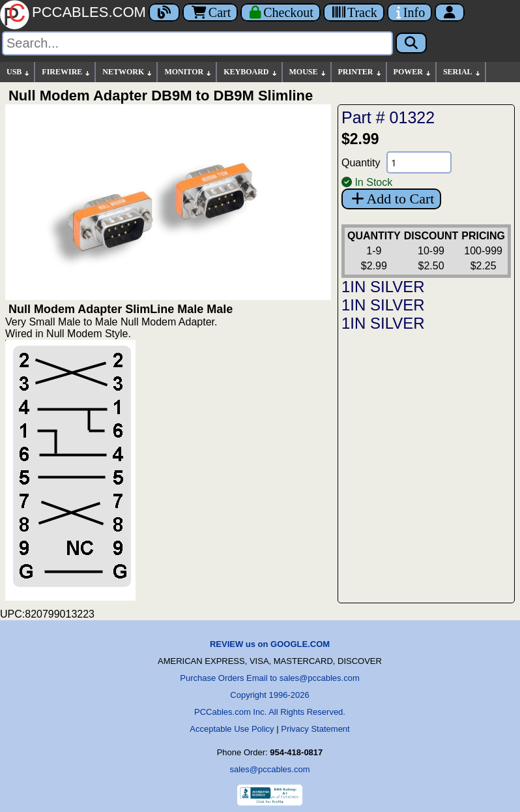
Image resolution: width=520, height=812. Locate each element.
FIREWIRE (66, 72)
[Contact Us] (410, 12)
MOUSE (308, 72)
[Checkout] (281, 12)
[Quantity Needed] (419, 162)
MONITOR (188, 72)
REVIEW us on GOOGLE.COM (270, 644)
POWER (413, 72)
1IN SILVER (383, 287)
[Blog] (164, 12)
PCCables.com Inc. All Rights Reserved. (270, 712)
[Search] (197, 43)
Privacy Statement (315, 729)
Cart (210, 12)
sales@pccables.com (269, 769)
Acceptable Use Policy (232, 729)
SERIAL (462, 72)
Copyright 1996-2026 (269, 695)
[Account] (450, 12)
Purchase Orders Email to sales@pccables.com (269, 678)
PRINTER (360, 72)
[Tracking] (354, 12)
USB (19, 72)
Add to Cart (391, 199)
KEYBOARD (251, 72)
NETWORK (128, 72)
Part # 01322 (388, 117)
